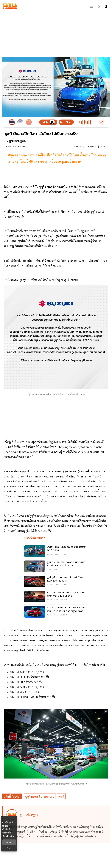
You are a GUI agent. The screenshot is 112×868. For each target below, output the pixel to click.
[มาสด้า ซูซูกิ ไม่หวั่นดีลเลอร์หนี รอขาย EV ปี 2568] (56, 551)
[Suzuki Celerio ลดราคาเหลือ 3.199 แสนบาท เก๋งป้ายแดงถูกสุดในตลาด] (56, 612)
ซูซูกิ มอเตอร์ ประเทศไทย (40, 796)
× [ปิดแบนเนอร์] (15, 818)
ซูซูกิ (61, 796)
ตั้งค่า (9, 848)
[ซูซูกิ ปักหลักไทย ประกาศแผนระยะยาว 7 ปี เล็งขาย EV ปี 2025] (56, 567)
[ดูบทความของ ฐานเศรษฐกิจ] (56, 825)
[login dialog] (106, 7)
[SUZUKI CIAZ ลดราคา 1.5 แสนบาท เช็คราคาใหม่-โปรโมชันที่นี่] (56, 597)
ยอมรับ (9, 842)
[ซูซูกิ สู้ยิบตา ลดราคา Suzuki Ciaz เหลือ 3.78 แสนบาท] (56, 582)
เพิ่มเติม (10, 836)
